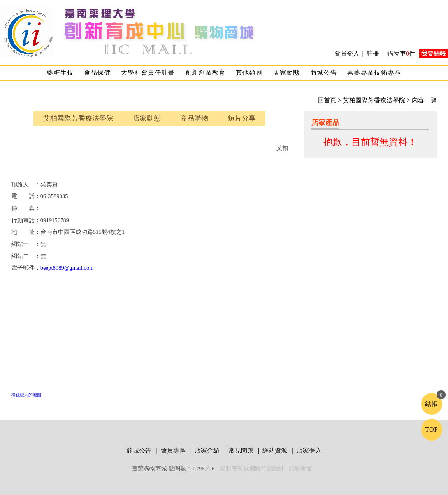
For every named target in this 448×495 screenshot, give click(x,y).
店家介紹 (208, 450)
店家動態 (286, 73)
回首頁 (327, 100)
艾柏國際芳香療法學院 (78, 118)
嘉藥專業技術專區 (374, 73)
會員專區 (174, 450)
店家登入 (309, 450)
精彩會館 (300, 469)
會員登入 (348, 54)
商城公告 (324, 73)
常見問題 (242, 450)
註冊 (373, 54)
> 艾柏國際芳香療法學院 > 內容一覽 (387, 100)
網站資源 (276, 450)
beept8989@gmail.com (67, 268)
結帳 (432, 404)
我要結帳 (434, 54)
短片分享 (242, 118)
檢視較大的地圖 (26, 395)
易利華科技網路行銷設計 (253, 469)
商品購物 (194, 118)
